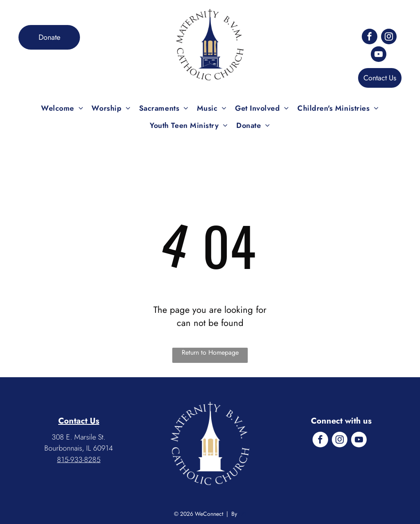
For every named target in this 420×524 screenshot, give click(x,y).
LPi (242, 514)
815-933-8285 (79, 460)
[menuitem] (62, 108)
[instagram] (389, 38)
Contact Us (79, 421)
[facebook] (370, 38)
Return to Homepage (210, 352)
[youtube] (379, 55)
